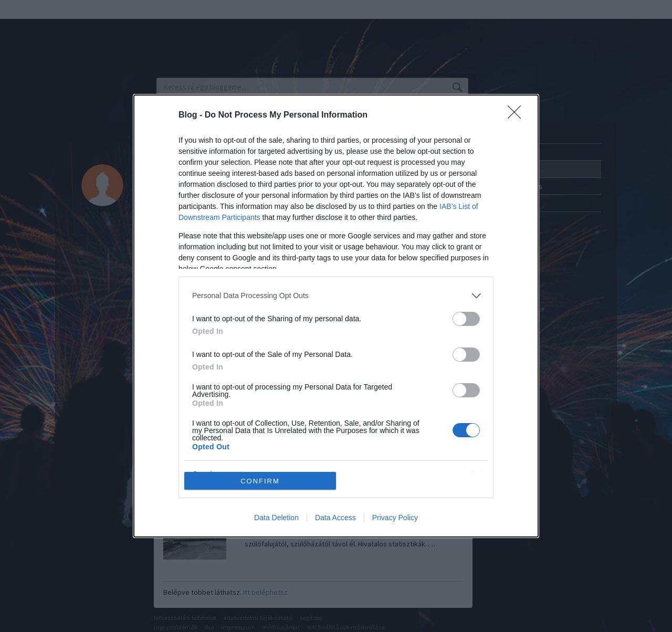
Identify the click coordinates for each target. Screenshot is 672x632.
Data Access (335, 518)
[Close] (518, 115)
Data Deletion (276, 518)
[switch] (466, 319)
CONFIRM (260, 481)
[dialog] (336, 316)
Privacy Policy (395, 518)
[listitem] (336, 296)
